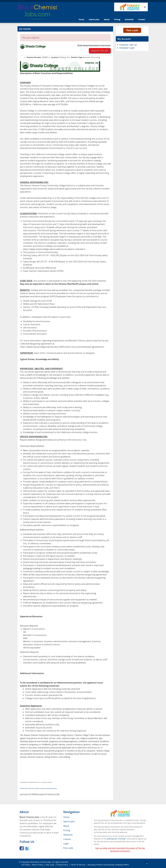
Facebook (22, 848)
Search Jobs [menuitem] (69, 822)
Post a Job (132, 30)
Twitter (27, 848)
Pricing (117, 19)
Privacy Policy (62, 865)
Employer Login (127, 48)
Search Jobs (94, 19)
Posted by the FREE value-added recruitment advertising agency (38, 788)
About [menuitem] (66, 826)
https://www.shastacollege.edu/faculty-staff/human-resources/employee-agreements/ (62, 347)
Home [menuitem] (66, 817)
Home (81, 19)
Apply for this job (100, 51)
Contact (142, 19)
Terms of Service (78, 865)
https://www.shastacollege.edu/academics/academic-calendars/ (54, 249)
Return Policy (38, 865)
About (107, 19)
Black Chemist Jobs (43, 862)
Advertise (129, 19)
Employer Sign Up (128, 45)
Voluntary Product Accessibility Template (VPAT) (108, 865)
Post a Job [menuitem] (68, 848)
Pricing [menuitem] (67, 830)
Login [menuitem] (66, 844)
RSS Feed (26, 865)
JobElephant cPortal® (116, 839)
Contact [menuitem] (67, 839)
